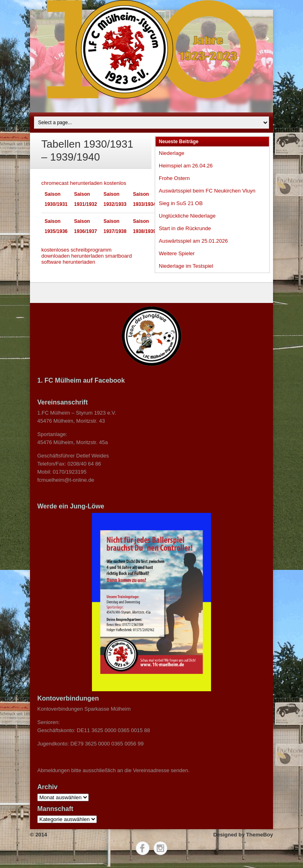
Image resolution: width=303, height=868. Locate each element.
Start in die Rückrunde (185, 228)
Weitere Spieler (177, 253)
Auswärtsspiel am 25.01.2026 (193, 241)
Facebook (143, 848)
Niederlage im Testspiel (186, 266)
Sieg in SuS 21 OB (181, 203)
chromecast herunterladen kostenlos (84, 183)
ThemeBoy (260, 835)
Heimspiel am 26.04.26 (186, 166)
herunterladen (87, 256)
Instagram (160, 848)
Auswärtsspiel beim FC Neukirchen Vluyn (207, 191)
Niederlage (172, 153)
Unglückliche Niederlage (187, 216)
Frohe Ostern (174, 178)
